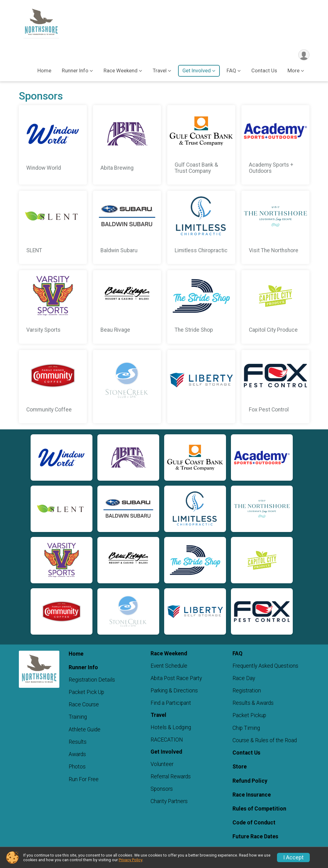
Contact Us (264, 71)
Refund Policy (250, 781)
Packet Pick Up (86, 693)
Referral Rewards (171, 777)
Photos (77, 767)
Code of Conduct (254, 823)
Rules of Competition (259, 809)
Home (44, 71)
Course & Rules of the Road (265, 741)
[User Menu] (304, 55)
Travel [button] (160, 71)
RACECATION (167, 740)
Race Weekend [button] (121, 71)
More (294, 71)
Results (78, 742)
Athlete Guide (85, 730)
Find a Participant (171, 704)
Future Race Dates (255, 837)
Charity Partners (169, 802)
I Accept (293, 857)
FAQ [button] (231, 71)
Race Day (244, 679)
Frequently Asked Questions (265, 666)
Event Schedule (169, 666)
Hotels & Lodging (171, 728)
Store (240, 767)
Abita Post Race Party (176, 679)
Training (78, 717)
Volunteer (162, 764)
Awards (77, 755)
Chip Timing (246, 728)
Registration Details (92, 680)
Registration (247, 691)
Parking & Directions (174, 691)
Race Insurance (252, 795)
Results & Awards (253, 704)
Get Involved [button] (197, 71)
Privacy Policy (130, 860)
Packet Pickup (249, 716)
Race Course (84, 705)
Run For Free (84, 780)
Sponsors (162, 789)
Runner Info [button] (75, 71)
